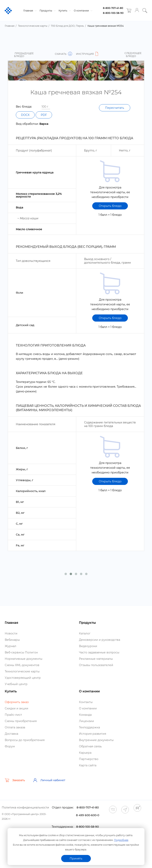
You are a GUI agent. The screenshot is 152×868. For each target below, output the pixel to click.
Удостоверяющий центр (23, 678)
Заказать (15, 780)
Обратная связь (90, 746)
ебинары (12, 640)
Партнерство (89, 759)
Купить (64, 11)
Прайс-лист (13, 715)
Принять (76, 859)
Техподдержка (89, 727)
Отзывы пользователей (96, 665)
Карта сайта (88, 765)
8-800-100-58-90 (113, 13)
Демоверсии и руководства (100, 640)
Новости (11, 633)
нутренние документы (96, 740)
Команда (85, 715)
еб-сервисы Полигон (21, 652)
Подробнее (121, 840)
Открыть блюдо (110, 206)
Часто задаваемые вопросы (99, 652)
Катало (85, 633)
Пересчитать (115, 108)
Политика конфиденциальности (25, 807)
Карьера (85, 753)
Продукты (47, 11)
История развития (93, 734)
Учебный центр (16, 684)
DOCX (25, 115)
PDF (44, 115)
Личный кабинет (49, 780)
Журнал (10, 646)
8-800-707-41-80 (113, 8)
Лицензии (86, 721)
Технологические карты (22, 671)
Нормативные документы (24, 659)
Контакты (86, 702)
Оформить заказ (17, 702)
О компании (83, 11)
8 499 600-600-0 (88, 815)
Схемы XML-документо (22, 665)
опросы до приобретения (25, 740)
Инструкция (88, 54)
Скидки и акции (17, 708)
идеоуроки (88, 646)
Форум (10, 746)
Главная (29, 11)
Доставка (11, 734)
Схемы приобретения (21, 721)
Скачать (63, 54)
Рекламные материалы (96, 659)
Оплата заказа (15, 727)
